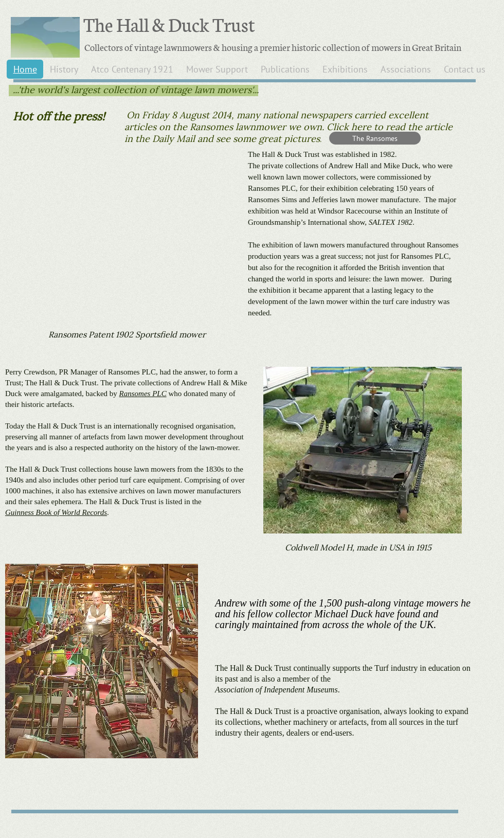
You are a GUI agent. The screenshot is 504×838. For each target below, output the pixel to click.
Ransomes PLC (143, 394)
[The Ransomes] (375, 138)
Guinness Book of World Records (56, 512)
